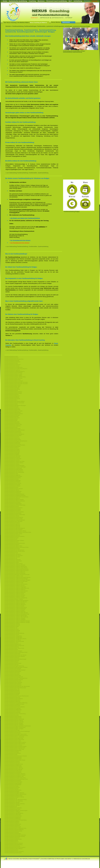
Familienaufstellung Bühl (11, 421)
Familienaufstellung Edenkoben (13, 440)
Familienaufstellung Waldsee (12, 821)
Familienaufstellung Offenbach (12, 700)
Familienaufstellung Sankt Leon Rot (14, 768)
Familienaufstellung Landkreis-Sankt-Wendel (16, 613)
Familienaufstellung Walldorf (12, 823)
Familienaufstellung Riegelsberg (13, 751)
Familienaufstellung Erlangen (12, 449)
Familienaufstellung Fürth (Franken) (14, 471)
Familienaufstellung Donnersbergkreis (14, 434)
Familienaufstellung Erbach (12, 448)
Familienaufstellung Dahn (11, 427)
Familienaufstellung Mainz (11, 650)
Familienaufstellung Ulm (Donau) (13, 808)
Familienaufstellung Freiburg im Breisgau (15, 467)
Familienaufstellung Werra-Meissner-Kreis (15, 828)
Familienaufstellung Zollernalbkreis (14, 849)
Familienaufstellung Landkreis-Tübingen (15, 618)
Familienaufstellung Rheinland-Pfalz (14, 738)
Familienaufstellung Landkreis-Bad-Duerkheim (17, 569)
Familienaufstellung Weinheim (12, 826)
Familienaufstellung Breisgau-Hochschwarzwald (17, 575)
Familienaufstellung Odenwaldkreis (14, 699)
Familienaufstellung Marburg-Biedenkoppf (15, 659)
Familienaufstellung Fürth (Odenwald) (14, 472)
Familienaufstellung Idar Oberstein (13, 521)
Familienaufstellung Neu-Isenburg (13, 682)
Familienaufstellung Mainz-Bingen (13, 651)
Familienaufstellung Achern (12, 358)
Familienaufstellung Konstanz (12, 549)
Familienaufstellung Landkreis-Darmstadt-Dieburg (17, 577)
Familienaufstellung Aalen (11, 356)
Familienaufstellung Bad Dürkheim (13, 373)
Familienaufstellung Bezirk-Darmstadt (14, 403)
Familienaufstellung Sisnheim (12, 787)
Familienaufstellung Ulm (11, 806)
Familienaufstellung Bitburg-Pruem (13, 411)
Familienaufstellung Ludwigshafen (13, 637)
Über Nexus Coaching (10, 23)
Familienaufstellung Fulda (11, 474)
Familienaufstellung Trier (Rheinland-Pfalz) (16, 800)
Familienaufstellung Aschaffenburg (13, 367)
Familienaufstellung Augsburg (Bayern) (15, 371)
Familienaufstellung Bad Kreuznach (14, 381)
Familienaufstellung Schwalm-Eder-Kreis (15, 778)
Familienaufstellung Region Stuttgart (14, 729)
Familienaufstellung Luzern (11, 643)
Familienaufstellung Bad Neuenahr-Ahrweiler (16, 382)
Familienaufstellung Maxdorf (12, 661)
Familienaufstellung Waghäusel (13, 817)
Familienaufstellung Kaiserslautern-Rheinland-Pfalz (18, 532)
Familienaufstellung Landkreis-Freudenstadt (16, 581)
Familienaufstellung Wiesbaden (13, 834)
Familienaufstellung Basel (11, 391)
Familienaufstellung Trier (11, 798)
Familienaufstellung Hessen (12, 506)
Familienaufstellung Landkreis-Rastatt (14, 606)
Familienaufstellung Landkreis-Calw (14, 576)
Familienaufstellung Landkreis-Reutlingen (15, 609)
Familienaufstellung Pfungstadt (12, 708)
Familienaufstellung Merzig (11, 665)
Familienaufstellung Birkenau (12, 408)
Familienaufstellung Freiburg (12, 464)
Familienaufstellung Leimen (12, 629)
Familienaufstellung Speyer (12, 789)
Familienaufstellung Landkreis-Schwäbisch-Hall (17, 614)
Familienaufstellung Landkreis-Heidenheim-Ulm (17, 588)
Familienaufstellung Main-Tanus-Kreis (14, 648)
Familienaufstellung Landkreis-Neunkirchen (16, 602)
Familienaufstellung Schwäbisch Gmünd (15, 775)
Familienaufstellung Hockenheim (13, 513)
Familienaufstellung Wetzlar (12, 832)
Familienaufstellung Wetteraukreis (13, 831)
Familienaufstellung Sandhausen (13, 766)
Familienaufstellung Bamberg (12, 389)
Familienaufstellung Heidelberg (13, 493)
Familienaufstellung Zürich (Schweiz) (14, 851)
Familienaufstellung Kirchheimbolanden (15, 543)
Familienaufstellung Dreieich (12, 437)
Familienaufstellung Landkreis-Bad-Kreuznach (16, 571)
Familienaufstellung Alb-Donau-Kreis (14, 359)
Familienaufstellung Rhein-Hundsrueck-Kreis (16, 736)
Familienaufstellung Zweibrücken (13, 853)
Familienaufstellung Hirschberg (13, 509)
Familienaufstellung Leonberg (12, 631)
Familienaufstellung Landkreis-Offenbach (15, 605)
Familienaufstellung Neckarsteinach (14, 680)
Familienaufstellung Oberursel (12, 697)
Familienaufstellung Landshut (12, 624)
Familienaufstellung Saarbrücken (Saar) (15, 760)
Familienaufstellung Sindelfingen (13, 785)
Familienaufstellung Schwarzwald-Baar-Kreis (16, 779)
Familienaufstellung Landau (12, 562)
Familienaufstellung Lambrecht (12, 560)
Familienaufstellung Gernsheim (13, 478)
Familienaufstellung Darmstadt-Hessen (15, 430)
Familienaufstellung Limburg (12, 632)
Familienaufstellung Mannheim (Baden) (15, 656)
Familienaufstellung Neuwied (12, 691)
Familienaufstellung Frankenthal (13, 459)
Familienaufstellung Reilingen (12, 730)
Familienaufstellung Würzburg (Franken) (15, 847)
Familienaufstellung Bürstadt (12, 422)
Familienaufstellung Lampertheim (13, 561)
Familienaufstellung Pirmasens (12, 711)
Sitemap (69, 18)
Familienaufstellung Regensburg (13, 718)
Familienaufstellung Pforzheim (12, 706)
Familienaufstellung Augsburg (12, 370)
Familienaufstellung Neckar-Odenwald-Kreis (16, 678)
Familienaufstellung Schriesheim (13, 772)
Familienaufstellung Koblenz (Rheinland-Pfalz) (17, 547)
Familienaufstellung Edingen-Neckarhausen (16, 441)
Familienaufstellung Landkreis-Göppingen (15, 587)
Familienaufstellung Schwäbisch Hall (14, 776)
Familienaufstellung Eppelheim (12, 446)
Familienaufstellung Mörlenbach (13, 671)
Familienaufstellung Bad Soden (13, 385)
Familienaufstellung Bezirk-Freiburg (14, 721)
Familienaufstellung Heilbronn (12, 498)
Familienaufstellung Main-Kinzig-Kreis (14, 646)
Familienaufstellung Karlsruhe (12, 535)
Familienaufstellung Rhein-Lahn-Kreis (14, 737)
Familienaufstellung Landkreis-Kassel (14, 594)
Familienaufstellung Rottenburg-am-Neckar (16, 756)
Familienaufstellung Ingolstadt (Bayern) (15, 528)
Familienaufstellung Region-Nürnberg (14, 666)
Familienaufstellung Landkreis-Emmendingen (16, 579)
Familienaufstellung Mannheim (12, 654)
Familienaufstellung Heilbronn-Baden (14, 500)
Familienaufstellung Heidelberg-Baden (14, 494)
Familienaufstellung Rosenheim (13, 753)
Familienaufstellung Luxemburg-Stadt (14, 641)
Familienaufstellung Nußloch (12, 695)
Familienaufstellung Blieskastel (12, 412)
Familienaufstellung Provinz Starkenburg (15, 714)
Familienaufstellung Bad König (12, 380)
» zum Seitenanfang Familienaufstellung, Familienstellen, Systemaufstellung (27, 173)
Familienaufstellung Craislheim (12, 426)
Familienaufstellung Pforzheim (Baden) (15, 707)
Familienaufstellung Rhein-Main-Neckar (15, 744)
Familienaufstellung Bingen (12, 407)
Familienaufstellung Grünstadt (12, 485)
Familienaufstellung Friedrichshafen (14, 470)
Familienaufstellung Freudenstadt (13, 468)
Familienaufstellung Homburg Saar (14, 519)
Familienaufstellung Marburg (12, 658)
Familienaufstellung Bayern (12, 395)
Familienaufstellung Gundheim (12, 486)
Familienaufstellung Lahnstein (12, 557)
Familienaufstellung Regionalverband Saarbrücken (18, 726)
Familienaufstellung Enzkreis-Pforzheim (15, 445)
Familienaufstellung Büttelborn (12, 423)
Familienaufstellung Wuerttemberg (13, 845)
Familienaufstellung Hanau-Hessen (14, 489)
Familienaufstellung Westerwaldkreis (14, 830)
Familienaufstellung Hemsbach (12, 502)
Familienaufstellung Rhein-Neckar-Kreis (15, 748)
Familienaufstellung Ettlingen (12, 453)
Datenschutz (58, 18)
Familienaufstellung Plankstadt (12, 712)
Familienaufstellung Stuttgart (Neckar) (14, 793)
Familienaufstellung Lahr (11, 558)
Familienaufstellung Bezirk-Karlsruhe (14, 722)
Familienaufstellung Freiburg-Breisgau (14, 466)
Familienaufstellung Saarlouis (12, 763)
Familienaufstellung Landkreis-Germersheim (16, 584)
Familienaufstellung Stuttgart (12, 791)
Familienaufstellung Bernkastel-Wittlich (15, 401)
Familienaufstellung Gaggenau (12, 475)
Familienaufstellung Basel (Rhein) (13, 392)
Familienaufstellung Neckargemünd (14, 677)
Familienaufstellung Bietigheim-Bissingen (15, 406)
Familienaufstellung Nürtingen (12, 693)
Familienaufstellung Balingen (12, 388)
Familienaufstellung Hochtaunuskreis (14, 512)
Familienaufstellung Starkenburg (13, 790)
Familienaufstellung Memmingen (13, 663)
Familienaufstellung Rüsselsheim (13, 757)
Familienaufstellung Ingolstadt (12, 526)
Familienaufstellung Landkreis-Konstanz (15, 595)
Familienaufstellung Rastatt (12, 715)
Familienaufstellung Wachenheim (13, 816)
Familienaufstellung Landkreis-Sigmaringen (16, 616)
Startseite (8, 26)
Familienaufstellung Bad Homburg (13, 378)
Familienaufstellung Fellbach (12, 455)
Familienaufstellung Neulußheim (13, 684)
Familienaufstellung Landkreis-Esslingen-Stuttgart (17, 580)
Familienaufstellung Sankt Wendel (13, 770)
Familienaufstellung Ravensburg (13, 716)
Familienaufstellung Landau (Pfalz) (14, 564)
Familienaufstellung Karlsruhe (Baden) (14, 536)
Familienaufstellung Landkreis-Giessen (15, 586)
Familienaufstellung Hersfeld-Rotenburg (15, 505)
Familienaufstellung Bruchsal (12, 418)
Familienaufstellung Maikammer (13, 644)
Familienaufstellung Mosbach (12, 674)
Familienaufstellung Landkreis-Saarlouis (15, 611)
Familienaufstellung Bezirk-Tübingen (14, 725)
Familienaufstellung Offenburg (12, 701)
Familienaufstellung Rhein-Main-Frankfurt (15, 742)
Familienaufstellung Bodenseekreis (14, 414)
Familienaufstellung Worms (12, 842)
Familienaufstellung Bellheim (12, 397)
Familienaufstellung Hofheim (12, 516)
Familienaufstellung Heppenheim (13, 504)
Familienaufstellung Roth (11, 755)
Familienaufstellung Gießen (12, 479)
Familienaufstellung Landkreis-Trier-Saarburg (16, 617)
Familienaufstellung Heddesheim (13, 491)
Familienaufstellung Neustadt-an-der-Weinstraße (17, 686)
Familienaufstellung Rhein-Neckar (13, 745)
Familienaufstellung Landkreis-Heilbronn (15, 590)
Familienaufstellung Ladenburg (12, 554)
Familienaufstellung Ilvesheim (12, 523)
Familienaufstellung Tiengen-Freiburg (14, 797)
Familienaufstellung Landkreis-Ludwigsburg (16, 598)
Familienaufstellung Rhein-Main (13, 741)
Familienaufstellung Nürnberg (12, 692)
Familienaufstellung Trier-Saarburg (13, 801)
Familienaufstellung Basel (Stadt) (13, 393)
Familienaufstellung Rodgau (12, 752)
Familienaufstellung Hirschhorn (13, 511)
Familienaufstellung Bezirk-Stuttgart (14, 723)
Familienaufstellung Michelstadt (13, 669)
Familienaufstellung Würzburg (12, 846)
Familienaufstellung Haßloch (12, 490)
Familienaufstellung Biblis (11, 404)
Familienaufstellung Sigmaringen (13, 783)
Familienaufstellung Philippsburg (13, 710)
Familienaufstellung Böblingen (12, 415)
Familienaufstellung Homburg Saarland (15, 520)
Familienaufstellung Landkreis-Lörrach (14, 596)
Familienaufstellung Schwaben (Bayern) (15, 774)
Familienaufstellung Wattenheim (13, 824)
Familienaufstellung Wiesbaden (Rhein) (15, 836)
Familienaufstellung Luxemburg (13, 640)
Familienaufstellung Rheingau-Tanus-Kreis (15, 734)
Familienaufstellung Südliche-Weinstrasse (15, 794)
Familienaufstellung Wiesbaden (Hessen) (15, 835)
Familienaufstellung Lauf (11, 628)
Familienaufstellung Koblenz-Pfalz (13, 546)
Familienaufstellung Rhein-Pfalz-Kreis (14, 740)
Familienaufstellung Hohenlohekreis (14, 517)
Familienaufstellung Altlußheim (12, 362)
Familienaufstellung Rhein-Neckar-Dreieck (15, 746)
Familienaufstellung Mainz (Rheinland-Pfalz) (16, 652)
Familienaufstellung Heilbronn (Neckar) (15, 501)
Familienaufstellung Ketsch (11, 542)
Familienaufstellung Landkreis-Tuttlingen (15, 620)
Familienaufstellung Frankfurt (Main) (14, 463)
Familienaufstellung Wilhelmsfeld (13, 839)
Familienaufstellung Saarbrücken (13, 759)
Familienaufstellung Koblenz (12, 545)
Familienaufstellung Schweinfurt (13, 781)
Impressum (45, 18)
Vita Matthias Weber (23, 23)
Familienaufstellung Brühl (11, 419)
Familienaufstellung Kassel (11, 538)
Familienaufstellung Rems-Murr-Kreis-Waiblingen (17, 731)
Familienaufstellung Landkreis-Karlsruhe (15, 592)
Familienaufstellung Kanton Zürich (13, 534)
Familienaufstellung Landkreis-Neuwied (15, 603)
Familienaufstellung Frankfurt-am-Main (15, 461)
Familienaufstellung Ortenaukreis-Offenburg (16, 703)
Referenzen (66, 22)
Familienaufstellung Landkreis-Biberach (15, 572)
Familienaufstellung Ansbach (12, 366)
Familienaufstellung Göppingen (13, 481)
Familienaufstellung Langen (12, 626)
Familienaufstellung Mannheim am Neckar (15, 655)
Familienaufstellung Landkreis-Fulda (14, 583)
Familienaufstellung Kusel (11, 553)
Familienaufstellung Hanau (11, 487)
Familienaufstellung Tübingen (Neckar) (15, 804)
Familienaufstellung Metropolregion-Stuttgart (16, 667)
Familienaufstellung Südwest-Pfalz (13, 796)
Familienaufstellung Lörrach (12, 635)
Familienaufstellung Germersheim (13, 476)
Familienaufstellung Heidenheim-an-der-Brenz (16, 497)
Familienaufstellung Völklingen (12, 812)
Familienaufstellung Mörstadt (12, 673)
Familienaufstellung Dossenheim (13, 436)
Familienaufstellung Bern (11, 400)
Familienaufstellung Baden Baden (13, 376)
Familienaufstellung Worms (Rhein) (14, 843)
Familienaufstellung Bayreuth (12, 396)
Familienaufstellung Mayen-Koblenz (14, 599)
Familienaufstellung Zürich (11, 850)
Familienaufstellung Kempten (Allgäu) (14, 541)
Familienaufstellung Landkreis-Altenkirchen (16, 566)
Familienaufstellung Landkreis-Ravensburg (16, 607)
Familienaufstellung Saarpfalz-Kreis (14, 764)
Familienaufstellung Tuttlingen (12, 805)
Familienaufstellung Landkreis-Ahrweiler (15, 565)
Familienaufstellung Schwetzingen (13, 782)
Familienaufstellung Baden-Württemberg (15, 377)
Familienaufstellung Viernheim (12, 809)
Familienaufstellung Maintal (12, 647)
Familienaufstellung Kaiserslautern (13, 530)
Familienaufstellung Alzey (11, 363)
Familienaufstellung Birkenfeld (12, 410)
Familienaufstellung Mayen (11, 662)
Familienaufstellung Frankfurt (12, 460)
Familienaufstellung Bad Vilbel (12, 386)
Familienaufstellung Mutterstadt (13, 676)
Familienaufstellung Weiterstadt (13, 827)
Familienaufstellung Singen (12, 786)
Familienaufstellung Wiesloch (12, 838)
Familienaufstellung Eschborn (12, 451)
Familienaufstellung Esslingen (12, 452)
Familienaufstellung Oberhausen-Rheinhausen (17, 696)
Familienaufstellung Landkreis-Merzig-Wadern (16, 601)
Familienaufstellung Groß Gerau (13, 483)
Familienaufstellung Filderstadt (12, 456)
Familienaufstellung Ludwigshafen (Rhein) (15, 639)
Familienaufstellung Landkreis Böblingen (15, 573)
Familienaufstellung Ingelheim (12, 524)
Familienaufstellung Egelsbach (12, 442)
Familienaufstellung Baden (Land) (13, 374)
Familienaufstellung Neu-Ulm (12, 689)
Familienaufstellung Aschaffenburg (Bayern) (16, 369)
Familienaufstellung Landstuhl (12, 625)
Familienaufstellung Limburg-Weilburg (14, 633)
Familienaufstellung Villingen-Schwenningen (16, 811)
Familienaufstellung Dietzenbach (13, 433)
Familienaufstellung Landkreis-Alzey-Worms (16, 568)
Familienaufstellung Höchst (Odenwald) (15, 515)
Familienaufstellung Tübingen (12, 802)
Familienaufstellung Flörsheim (12, 457)
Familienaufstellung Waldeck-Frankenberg (15, 820)
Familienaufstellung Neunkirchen (13, 685)
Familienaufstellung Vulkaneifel (13, 815)
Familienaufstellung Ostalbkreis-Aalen (14, 704)
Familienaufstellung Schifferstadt (13, 771)
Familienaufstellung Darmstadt (12, 429)
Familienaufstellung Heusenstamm (13, 508)
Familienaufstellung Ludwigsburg (13, 636)
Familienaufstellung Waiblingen (13, 819)
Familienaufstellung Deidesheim (13, 431)
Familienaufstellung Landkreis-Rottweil (15, 610)
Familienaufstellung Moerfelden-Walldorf (15, 670)
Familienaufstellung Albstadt (12, 361)
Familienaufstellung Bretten (12, 416)
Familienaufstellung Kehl (11, 539)
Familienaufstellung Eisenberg (12, 444)
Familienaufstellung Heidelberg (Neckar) (15, 496)
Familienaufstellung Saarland (12, 761)
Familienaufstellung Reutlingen (12, 733)
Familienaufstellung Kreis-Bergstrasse (14, 550)
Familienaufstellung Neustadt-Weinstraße (15, 688)
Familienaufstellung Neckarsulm (13, 681)
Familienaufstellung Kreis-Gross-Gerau (15, 551)
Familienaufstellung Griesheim (12, 482)
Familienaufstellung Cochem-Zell (13, 425)
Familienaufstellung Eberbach (12, 438)
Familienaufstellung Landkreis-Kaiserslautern (16, 591)
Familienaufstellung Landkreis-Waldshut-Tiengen (17, 621)
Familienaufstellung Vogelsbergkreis (14, 813)
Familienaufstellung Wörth (11, 841)
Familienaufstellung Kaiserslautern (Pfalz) (15, 531)
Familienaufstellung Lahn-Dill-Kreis (14, 556)
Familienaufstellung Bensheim (12, 399)
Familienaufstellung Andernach (12, 365)
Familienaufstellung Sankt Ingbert (13, 767)
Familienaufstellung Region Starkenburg (15, 727)
